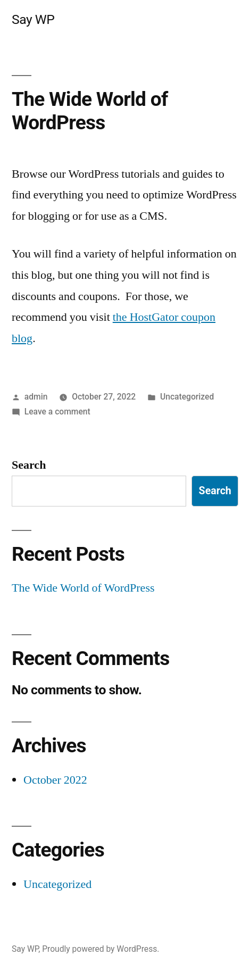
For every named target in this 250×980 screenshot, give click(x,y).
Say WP (33, 19)
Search (29, 465)
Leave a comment (57, 412)
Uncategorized (187, 397)
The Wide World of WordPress (90, 111)
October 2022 (55, 780)
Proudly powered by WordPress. (101, 949)
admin (36, 397)
